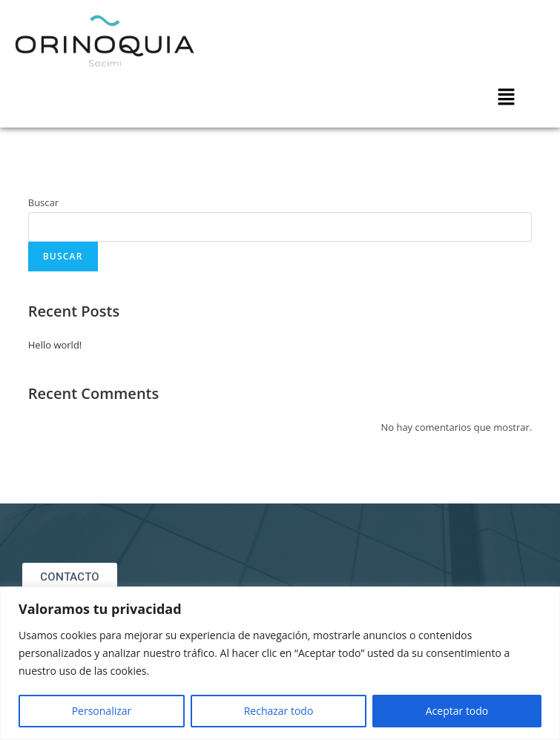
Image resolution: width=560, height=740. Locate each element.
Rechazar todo (279, 711)
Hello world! (55, 345)
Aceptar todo (457, 711)
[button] (507, 97)
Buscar (43, 202)
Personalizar (102, 711)
